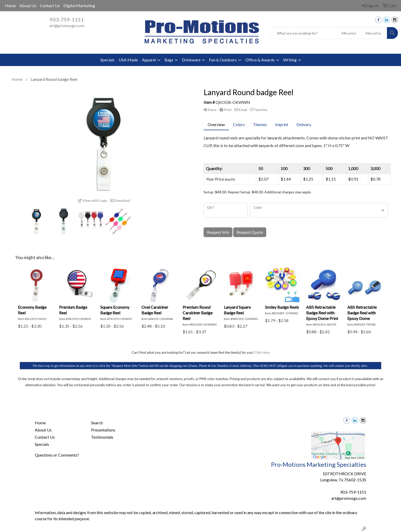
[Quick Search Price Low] (351, 33)
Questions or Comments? (57, 455)
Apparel (149, 60)
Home (10, 5)
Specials (107, 60)
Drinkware (191, 60)
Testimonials (102, 437)
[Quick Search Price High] (375, 33)
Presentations (103, 430)
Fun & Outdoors (223, 60)
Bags (169, 60)
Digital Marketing (79, 5)
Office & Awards (260, 60)
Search (97, 423)
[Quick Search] (305, 33)
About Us (28, 5)
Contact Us (50, 5)
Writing (290, 60)
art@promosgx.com (67, 25)
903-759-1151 (67, 19)
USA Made (128, 60)
